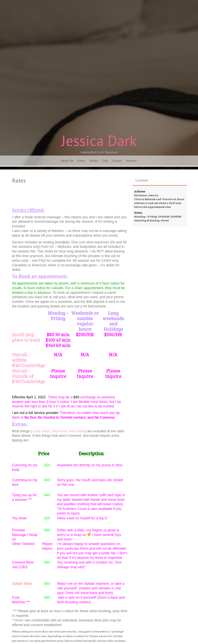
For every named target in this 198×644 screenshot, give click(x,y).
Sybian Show (22, 584)
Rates (81, 161)
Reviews (131, 161)
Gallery (94, 161)
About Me (67, 161)
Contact (117, 161)
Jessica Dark (99, 140)
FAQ (105, 161)
